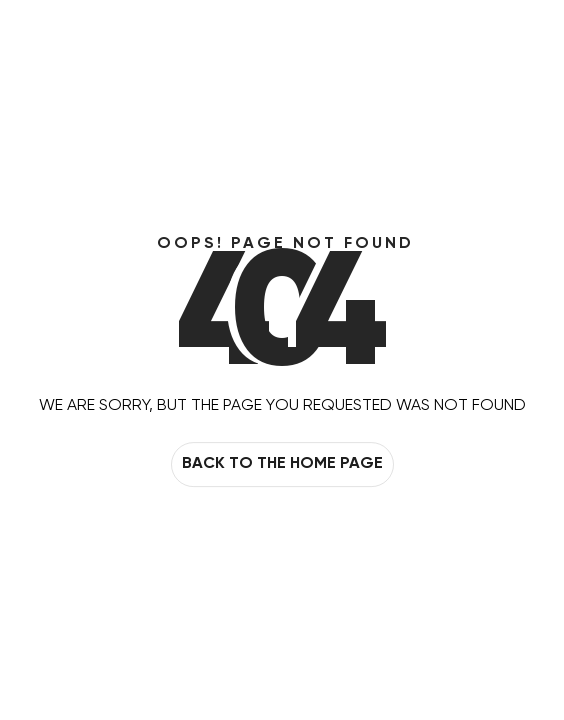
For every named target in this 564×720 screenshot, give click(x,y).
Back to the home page (282, 464)
